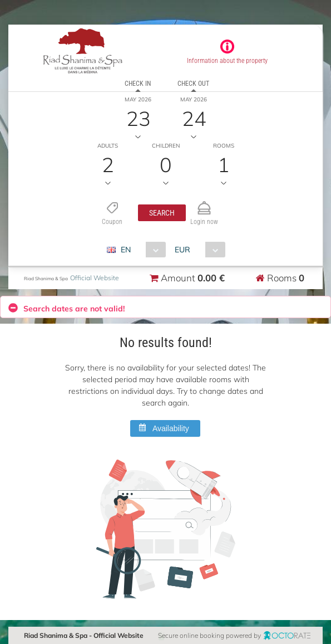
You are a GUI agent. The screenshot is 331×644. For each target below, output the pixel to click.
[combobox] (140, 250)
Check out (193, 84)
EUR (182, 250)
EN (126, 250)
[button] (162, 213)
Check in (138, 84)
